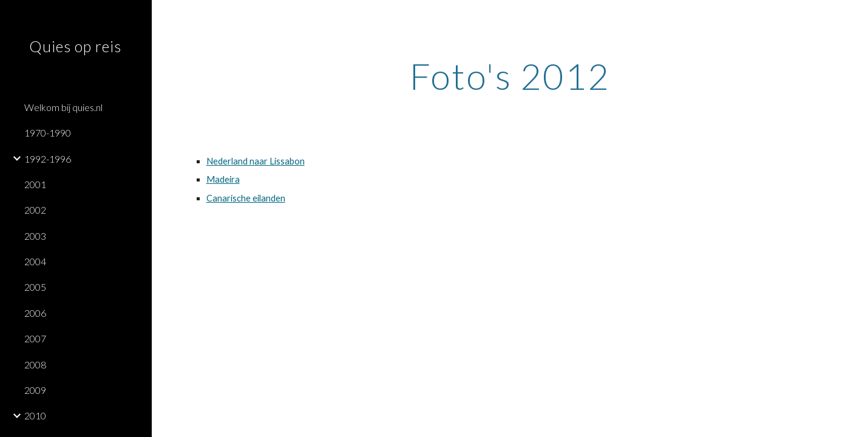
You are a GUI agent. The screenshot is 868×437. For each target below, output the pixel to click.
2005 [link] (35, 287)
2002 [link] (35, 210)
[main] (510, 76)
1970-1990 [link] (48, 133)
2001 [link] (35, 184)
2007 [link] (35, 338)
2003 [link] (35, 236)
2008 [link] (35, 364)
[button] (853, 17)
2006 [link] (35, 313)
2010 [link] (35, 415)
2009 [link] (35, 390)
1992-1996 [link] (48, 159)
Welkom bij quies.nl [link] (63, 107)
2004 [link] (35, 261)
